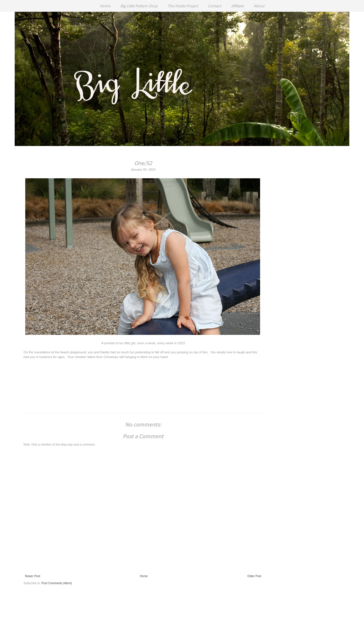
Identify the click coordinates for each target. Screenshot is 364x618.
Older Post (254, 576)
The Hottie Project (183, 6)
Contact (214, 6)
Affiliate (237, 6)
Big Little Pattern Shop (139, 6)
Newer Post (33, 576)
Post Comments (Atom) (57, 583)
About (259, 6)
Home (105, 6)
